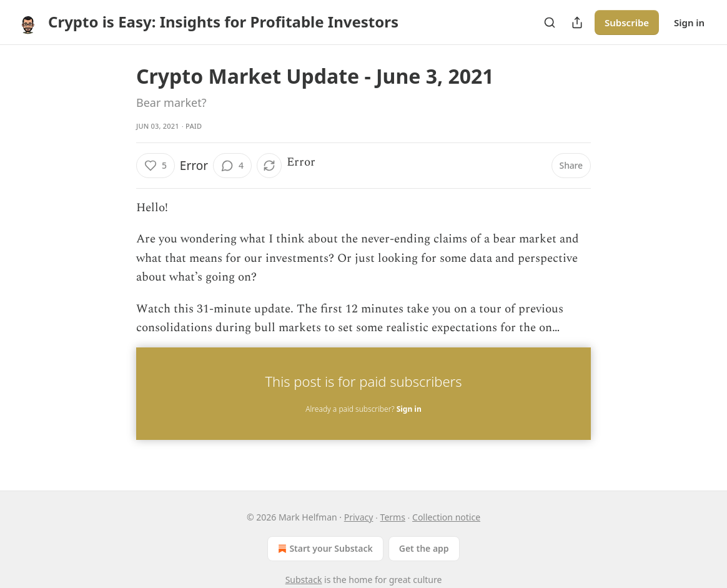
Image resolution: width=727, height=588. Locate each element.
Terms (393, 517)
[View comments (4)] (232, 166)
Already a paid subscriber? (363, 409)
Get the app (424, 548)
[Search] (550, 22)
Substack (304, 580)
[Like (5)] (156, 166)
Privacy (359, 517)
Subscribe (627, 22)
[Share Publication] (577, 22)
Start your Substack (324, 549)
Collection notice (446, 517)
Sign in (689, 22)
